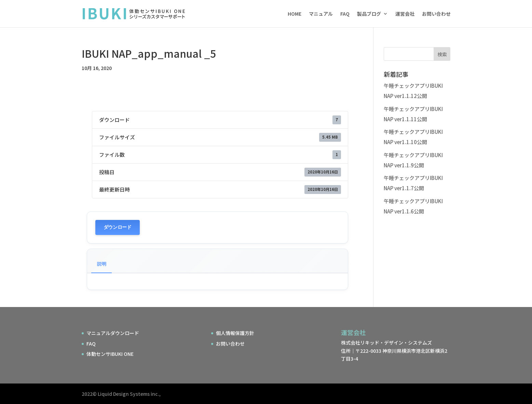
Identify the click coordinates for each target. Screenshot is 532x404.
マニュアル (321, 14)
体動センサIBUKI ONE (110, 354)
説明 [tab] (101, 264)
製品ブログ (369, 14)
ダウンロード (118, 227)
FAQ (345, 14)
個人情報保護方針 (235, 333)
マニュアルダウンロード (113, 333)
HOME (295, 14)
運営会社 (405, 14)
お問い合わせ (436, 14)
